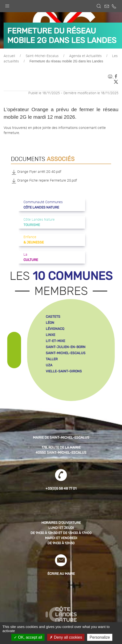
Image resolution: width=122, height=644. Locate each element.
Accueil (9, 56)
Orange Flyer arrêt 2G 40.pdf (36, 172)
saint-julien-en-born (66, 347)
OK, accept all (28, 637)
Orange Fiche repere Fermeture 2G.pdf (44, 181)
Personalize (100, 637)
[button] (7, 5)
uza (49, 365)
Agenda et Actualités (85, 56)
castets (53, 317)
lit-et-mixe (55, 341)
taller (52, 359)
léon (50, 323)
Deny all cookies (66, 637)
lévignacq (55, 329)
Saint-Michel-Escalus (42, 56)
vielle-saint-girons (64, 371)
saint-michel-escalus (66, 353)
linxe (50, 335)
